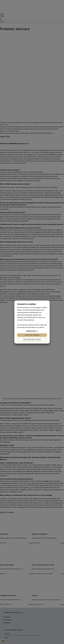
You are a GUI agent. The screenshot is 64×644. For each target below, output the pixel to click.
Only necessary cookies (32, 340)
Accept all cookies (32, 335)
